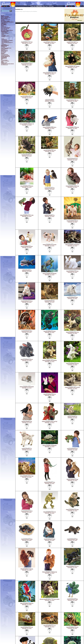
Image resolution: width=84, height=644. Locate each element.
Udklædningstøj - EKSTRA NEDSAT (7, 64)
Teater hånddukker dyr (5, 41)
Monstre (3, 39)
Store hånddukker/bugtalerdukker (7, 40)
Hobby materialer (4, 29)
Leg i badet (3, 47)
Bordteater (3, 20)
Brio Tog (3, 15)
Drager (3, 34)
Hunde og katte (4, 32)
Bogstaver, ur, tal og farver (6, 19)
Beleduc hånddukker (5, 33)
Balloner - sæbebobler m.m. (6, 17)
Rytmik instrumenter (5, 54)
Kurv (35, 6)
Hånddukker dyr (5, 38)
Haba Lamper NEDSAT (5, 28)
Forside (32, 6)
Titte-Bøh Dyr (4, 44)
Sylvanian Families (4, 60)
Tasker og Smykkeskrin (5, 61)
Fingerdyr (3, 37)
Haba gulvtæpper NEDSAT (6, 27)
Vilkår (47, 6)
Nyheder (40, 6)
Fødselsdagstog (4, 27)
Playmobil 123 (4, 52)
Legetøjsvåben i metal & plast (6, 48)
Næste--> (51, 22)
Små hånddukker (4, 40)
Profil (49, 6)
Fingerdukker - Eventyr (5, 36)
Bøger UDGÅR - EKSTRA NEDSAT (7, 22)
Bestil (37, 6)
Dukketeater (4, 35)
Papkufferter (3, 50)
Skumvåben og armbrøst (5, 55)
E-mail (52, 6)
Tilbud (44, 6)
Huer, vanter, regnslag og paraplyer (7, 30)
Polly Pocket (3, 53)
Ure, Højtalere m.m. (4, 65)
